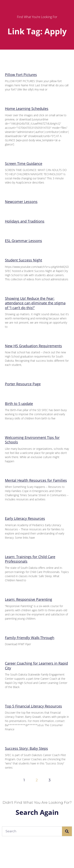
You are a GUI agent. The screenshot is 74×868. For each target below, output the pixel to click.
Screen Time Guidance (24, 163)
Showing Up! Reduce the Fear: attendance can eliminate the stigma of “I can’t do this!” (35, 303)
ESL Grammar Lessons (23, 241)
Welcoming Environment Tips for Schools (32, 440)
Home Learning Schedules (27, 109)
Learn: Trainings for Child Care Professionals (30, 559)
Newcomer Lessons (21, 202)
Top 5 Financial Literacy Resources (33, 706)
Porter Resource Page (23, 384)
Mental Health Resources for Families (36, 480)
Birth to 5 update (19, 404)
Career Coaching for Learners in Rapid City (36, 666)
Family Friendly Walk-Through (30, 638)
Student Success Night (23, 260)
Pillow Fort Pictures (21, 75)
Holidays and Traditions (25, 221)
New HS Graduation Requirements (33, 346)
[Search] (67, 831)
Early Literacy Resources (25, 518)
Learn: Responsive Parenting (29, 599)
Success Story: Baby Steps (26, 748)
